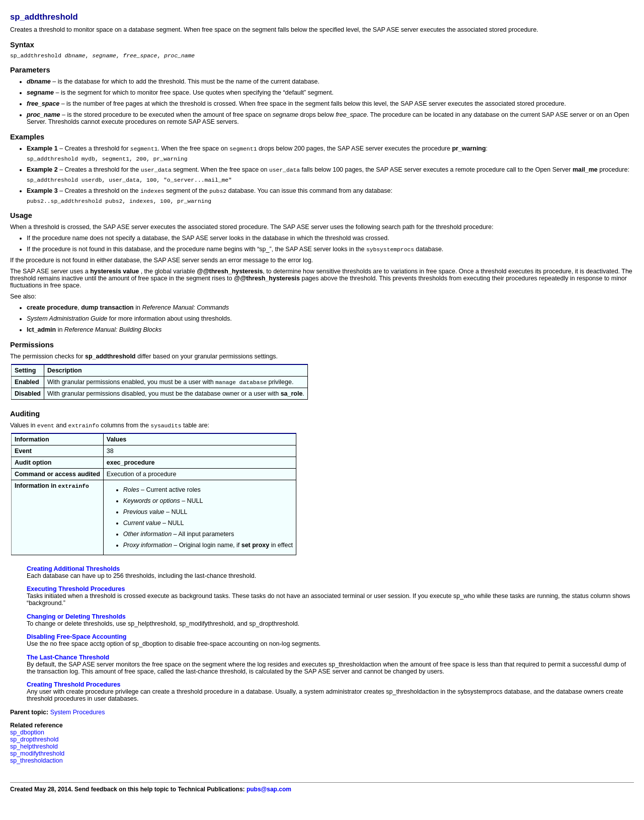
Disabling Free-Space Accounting (76, 646)
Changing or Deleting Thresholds (76, 626)
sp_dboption (27, 741)
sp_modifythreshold (37, 763)
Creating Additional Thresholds (73, 578)
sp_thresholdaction (36, 770)
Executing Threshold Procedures (76, 598)
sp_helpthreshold (34, 756)
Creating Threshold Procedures (73, 694)
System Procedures (78, 721)
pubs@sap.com (269, 798)
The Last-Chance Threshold (68, 666)
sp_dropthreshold (34, 749)
